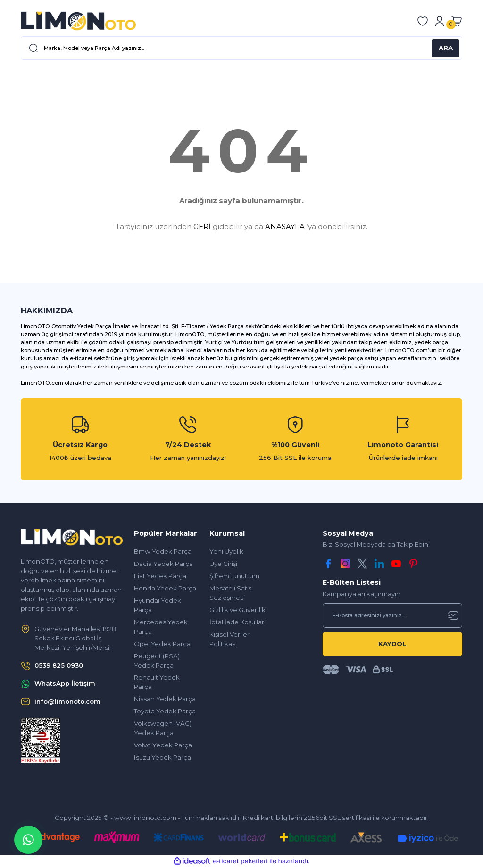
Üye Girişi (223, 564)
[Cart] (457, 21)
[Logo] (78, 21)
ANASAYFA (285, 226)
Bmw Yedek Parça (163, 551)
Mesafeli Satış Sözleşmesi (230, 593)
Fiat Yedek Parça (160, 576)
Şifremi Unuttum (234, 576)
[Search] (241, 48)
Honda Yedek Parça (165, 588)
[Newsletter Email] (392, 615)
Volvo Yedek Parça (163, 745)
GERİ (202, 226)
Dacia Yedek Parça (163, 564)
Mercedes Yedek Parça (161, 627)
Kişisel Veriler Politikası (229, 639)
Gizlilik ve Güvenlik (237, 610)
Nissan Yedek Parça (165, 699)
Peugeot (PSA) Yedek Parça (157, 661)
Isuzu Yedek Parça (162, 757)
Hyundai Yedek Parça (158, 605)
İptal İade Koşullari (237, 622)
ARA (446, 48)
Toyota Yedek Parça (165, 711)
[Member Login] (440, 21)
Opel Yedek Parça (162, 644)
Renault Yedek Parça (157, 682)
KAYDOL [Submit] (392, 644)
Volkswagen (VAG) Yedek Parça (163, 728)
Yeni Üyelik (226, 551)
